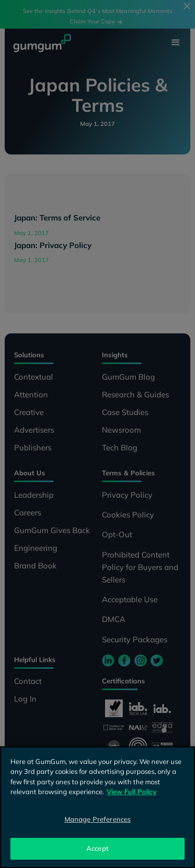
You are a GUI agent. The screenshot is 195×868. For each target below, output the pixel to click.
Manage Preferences (97, 819)
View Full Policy (132, 792)
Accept (97, 848)
